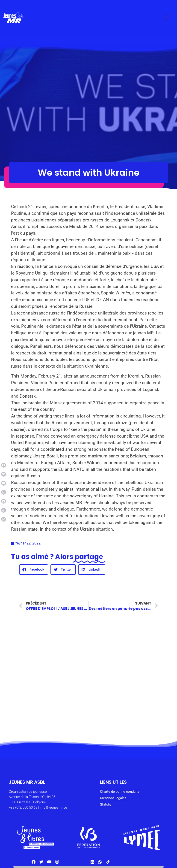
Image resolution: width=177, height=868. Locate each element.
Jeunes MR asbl (27, 782)
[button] (166, 17)
